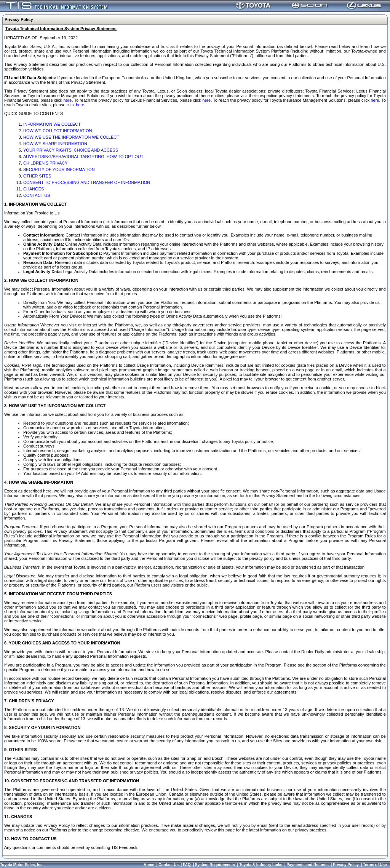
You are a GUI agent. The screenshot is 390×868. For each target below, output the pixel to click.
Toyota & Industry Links (261, 865)
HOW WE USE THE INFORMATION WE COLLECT (71, 137)
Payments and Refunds (308, 865)
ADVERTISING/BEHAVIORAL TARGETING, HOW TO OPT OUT (83, 157)
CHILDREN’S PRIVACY (46, 163)
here (67, 100)
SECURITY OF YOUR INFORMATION (59, 169)
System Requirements (215, 865)
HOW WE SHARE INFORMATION (55, 144)
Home (149, 865)
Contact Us (169, 865)
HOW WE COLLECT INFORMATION (58, 131)
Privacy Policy (346, 865)
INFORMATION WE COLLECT (52, 124)
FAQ (187, 865)
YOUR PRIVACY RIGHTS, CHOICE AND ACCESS (71, 150)
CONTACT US (37, 195)
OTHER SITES (37, 176)
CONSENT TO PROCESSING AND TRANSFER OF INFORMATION (87, 182)
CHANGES (34, 189)
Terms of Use (375, 865)
